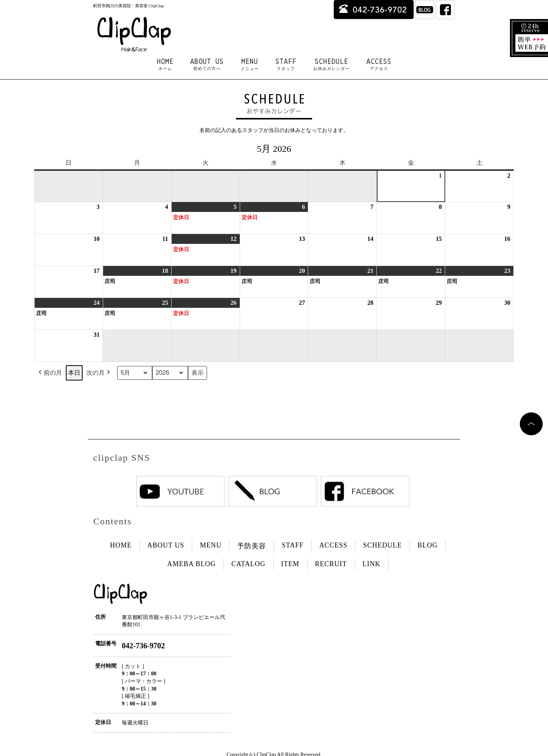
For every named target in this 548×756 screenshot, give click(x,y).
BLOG (428, 545)
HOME (165, 64)
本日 (74, 373)
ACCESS (379, 64)
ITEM (290, 564)
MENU (250, 64)
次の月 (99, 373)
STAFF (286, 64)
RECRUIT (331, 564)
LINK (372, 564)
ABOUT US (207, 64)
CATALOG (249, 564)
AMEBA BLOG (191, 564)
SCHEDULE (331, 64)
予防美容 (252, 546)
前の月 (49, 373)
